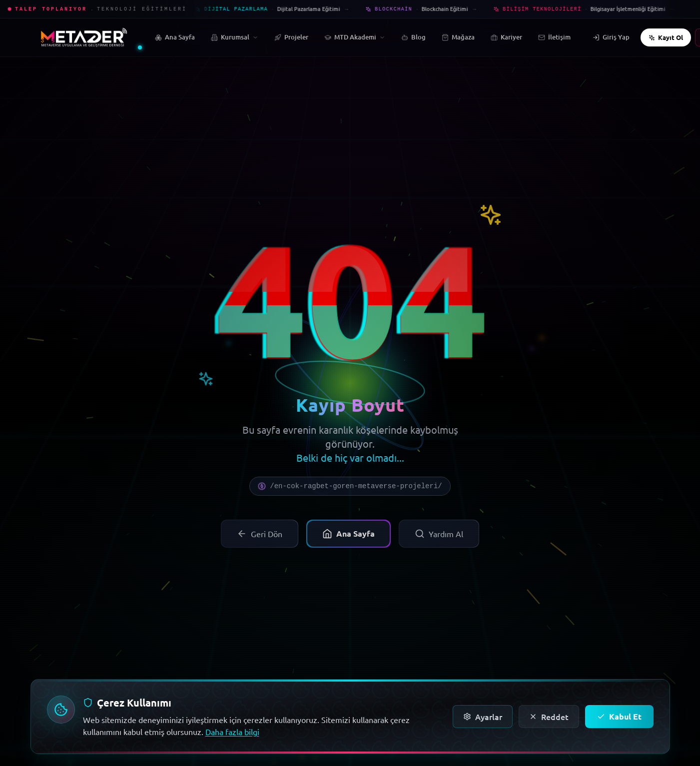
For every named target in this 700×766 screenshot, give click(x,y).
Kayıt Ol (666, 37)
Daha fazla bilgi (232, 732)
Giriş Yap (611, 37)
